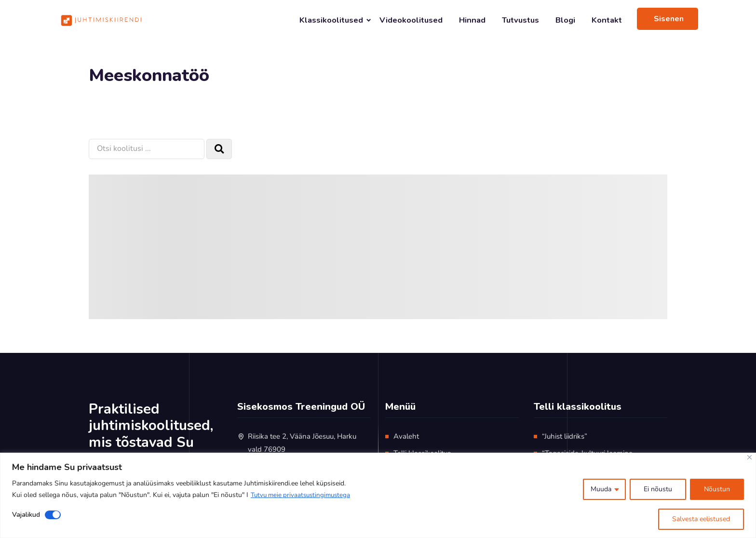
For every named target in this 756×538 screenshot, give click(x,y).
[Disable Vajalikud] (53, 515)
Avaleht (406, 436)
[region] (378, 495)
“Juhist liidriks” (565, 436)
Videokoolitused (411, 20)
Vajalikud (26, 515)
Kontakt (607, 20)
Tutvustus (520, 20)
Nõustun (717, 489)
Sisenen (669, 19)
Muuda (601, 489)
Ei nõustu (658, 489)
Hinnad (472, 20)
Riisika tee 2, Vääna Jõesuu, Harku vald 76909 (302, 443)
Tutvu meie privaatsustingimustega (303, 495)
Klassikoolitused (331, 20)
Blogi (565, 20)
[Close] (749, 457)
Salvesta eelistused (701, 519)
